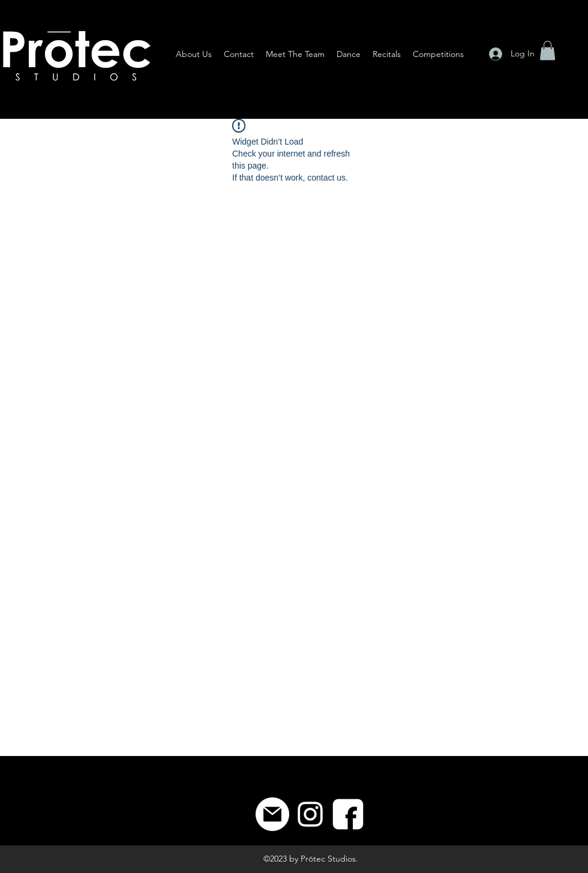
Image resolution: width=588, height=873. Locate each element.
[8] (348, 814)
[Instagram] (310, 814)
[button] (547, 50)
